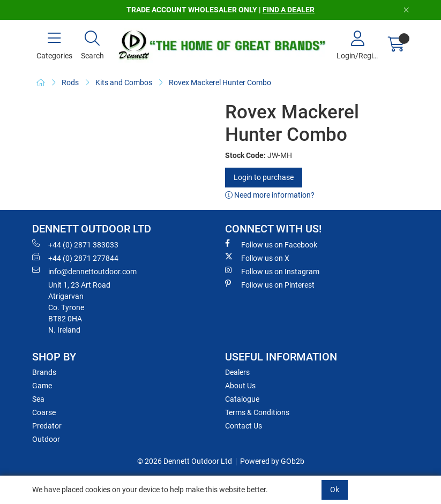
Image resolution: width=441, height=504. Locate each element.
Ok (335, 490)
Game (42, 386)
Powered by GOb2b (272, 461)
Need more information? (270, 195)
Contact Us (244, 426)
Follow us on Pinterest (270, 284)
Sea (38, 399)
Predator (47, 426)
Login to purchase (264, 177)
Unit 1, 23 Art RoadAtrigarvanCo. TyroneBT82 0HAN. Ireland (79, 307)
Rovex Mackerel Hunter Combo (220, 82)
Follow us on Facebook (271, 244)
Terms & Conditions (257, 412)
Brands (44, 372)
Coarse (44, 412)
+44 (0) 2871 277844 (75, 258)
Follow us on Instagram (272, 271)
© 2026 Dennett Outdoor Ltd (185, 461)
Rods (70, 82)
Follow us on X (257, 258)
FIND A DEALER (289, 10)
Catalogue (242, 399)
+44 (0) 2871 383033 (75, 244)
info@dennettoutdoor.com (84, 271)
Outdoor (46, 439)
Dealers (237, 372)
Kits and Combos (124, 82)
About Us (240, 386)
